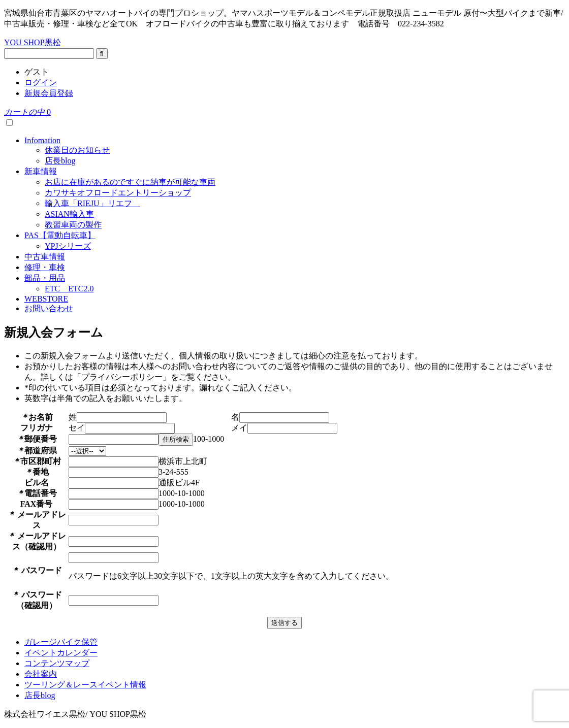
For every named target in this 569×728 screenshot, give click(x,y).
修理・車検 (45, 267)
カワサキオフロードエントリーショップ (118, 193)
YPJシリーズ (68, 246)
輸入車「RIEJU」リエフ (92, 203)
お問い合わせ (49, 308)
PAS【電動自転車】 (60, 235)
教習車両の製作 (73, 225)
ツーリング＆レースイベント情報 (85, 685)
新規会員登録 (49, 93)
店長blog (60, 161)
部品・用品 (45, 278)
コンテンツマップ (57, 663)
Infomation (42, 140)
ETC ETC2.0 (69, 289)
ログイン (41, 82)
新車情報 (41, 171)
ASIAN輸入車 (69, 214)
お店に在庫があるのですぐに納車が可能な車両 (130, 182)
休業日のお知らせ (77, 150)
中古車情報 (45, 257)
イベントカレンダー (61, 653)
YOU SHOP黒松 (33, 42)
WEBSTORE (46, 299)
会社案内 (41, 674)
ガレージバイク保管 (61, 642)
